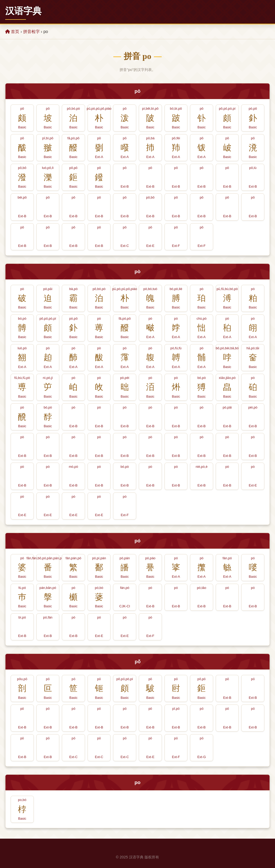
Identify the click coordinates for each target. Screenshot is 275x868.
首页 (12, 32)
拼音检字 (31, 32)
